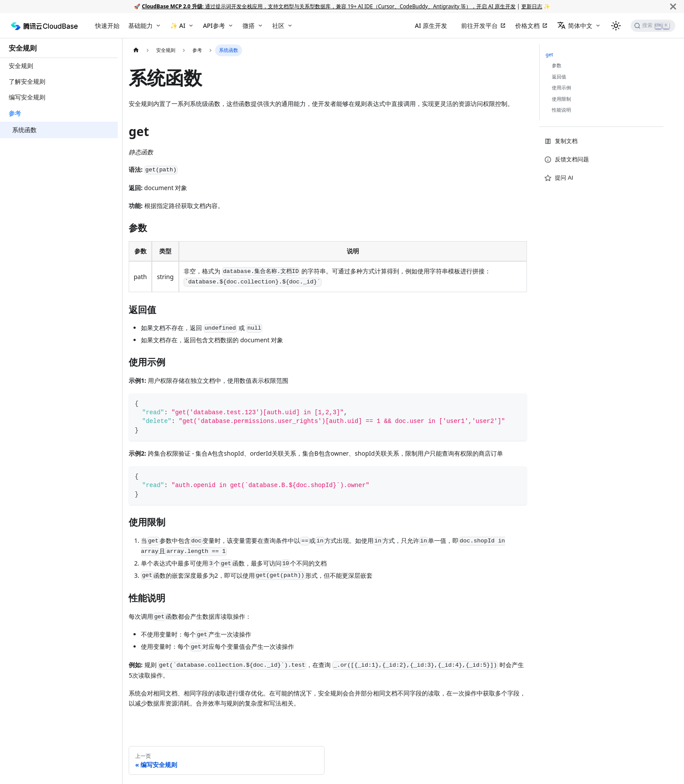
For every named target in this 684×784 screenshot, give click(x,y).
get (549, 54)
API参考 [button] (214, 26)
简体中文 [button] (575, 26)
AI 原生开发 (431, 26)
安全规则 (23, 48)
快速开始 (107, 26)
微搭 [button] (249, 26)
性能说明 (561, 110)
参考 (15, 113)
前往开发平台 (479, 26)
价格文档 (527, 26)
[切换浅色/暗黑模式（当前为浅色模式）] (616, 26)
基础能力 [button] (140, 26)
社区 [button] (278, 26)
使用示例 (561, 87)
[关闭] (673, 6)
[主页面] (136, 50)
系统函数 (24, 130)
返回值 (559, 77)
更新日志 (532, 6)
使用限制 (561, 99)
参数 (557, 65)
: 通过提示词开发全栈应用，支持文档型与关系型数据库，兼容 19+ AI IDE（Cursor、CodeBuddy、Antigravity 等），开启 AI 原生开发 (329, 6)
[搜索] (653, 26)
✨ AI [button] (178, 26)
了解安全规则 (27, 81)
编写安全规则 (27, 97)
